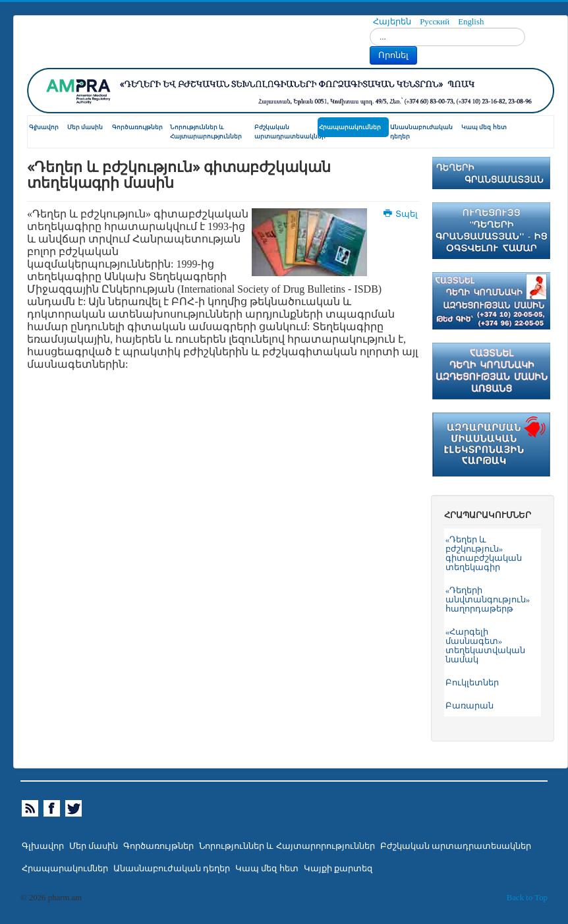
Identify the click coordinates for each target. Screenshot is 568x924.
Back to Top (527, 898)
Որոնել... (370, 28)
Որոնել (393, 55)
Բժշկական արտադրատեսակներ (286, 132)
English (471, 22)
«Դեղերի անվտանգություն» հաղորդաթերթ (488, 600)
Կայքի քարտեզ (338, 869)
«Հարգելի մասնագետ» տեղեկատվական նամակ (485, 646)
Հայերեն (393, 22)
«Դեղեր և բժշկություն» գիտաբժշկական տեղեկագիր (484, 554)
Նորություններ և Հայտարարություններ (206, 132)
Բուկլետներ (472, 683)
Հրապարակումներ (350, 127)
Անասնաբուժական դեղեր (421, 132)
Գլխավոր (44, 127)
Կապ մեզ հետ (484, 127)
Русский (436, 22)
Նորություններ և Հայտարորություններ (287, 846)
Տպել (401, 214)
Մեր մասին (85, 127)
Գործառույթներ (137, 127)
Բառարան (469, 706)
